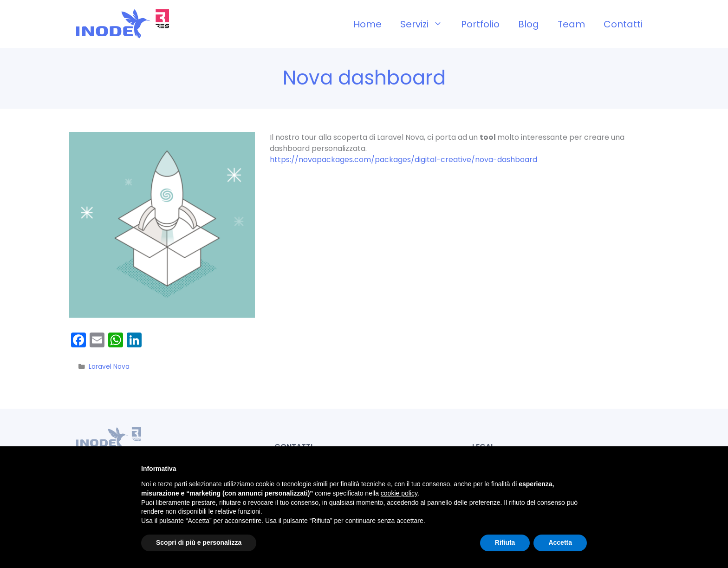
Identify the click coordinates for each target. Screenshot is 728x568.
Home (367, 24)
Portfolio (480, 24)
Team (571, 24)
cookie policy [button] (399, 493)
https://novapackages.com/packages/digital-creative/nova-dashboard (403, 160)
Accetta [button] (560, 542)
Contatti (623, 24)
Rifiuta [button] (505, 542)
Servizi (426, 24)
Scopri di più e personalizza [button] (199, 542)
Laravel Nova (109, 367)
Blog (529, 24)
